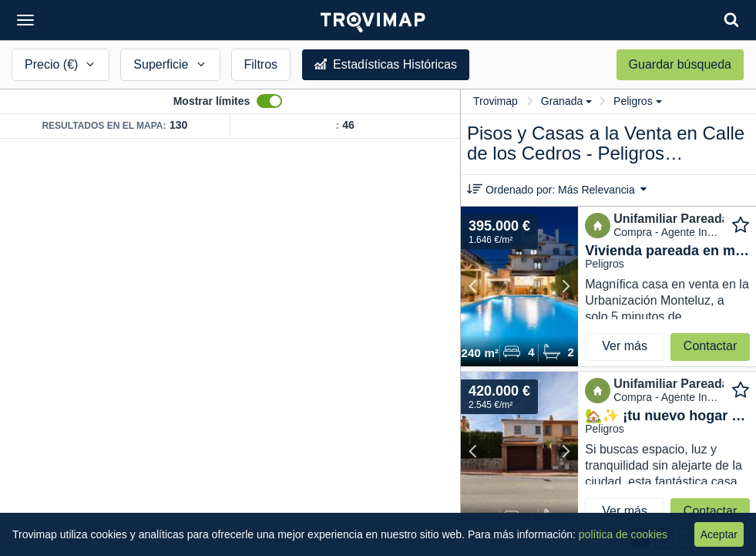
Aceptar (719, 534)
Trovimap (496, 101)
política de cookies (623, 534)
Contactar (710, 346)
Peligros (638, 101)
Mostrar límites (212, 101)
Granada (566, 101)
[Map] (230, 347)
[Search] (731, 20)
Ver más (625, 346)
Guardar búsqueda (680, 64)
